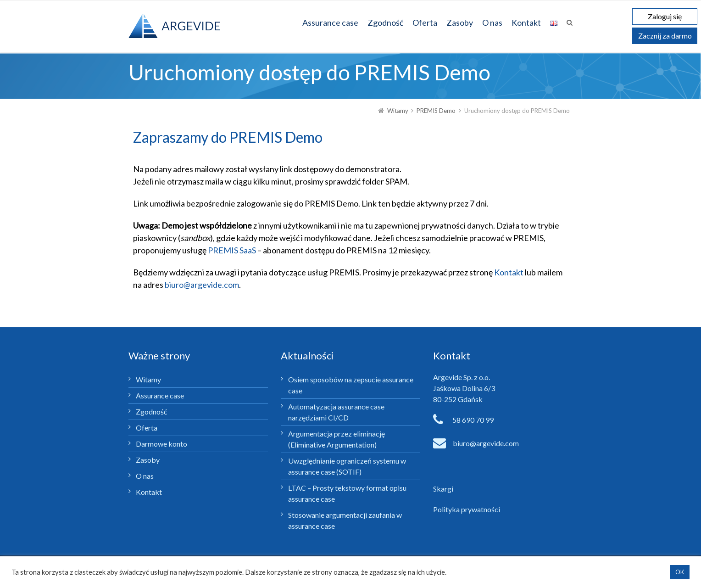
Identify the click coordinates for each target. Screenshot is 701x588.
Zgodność (151, 412)
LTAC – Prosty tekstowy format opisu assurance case (347, 493)
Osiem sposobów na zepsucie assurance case (351, 385)
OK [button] (680, 572)
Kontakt (509, 272)
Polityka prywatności (467, 509)
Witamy (148, 379)
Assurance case (160, 395)
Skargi (443, 489)
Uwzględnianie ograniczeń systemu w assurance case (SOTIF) (347, 466)
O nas (145, 476)
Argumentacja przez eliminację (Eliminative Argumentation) (337, 439)
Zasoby (148, 460)
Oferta (147, 428)
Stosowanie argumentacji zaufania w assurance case (345, 520)
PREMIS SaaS (232, 250)
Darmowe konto (161, 444)
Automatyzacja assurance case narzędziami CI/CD (336, 412)
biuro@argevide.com (202, 285)
